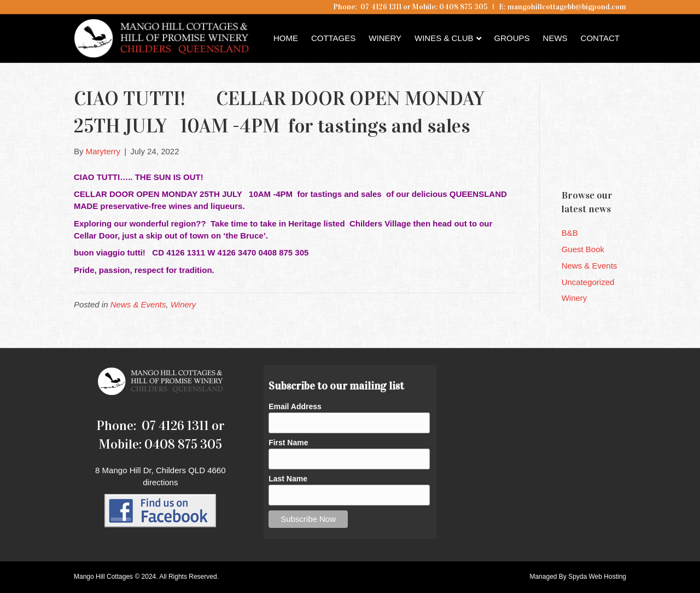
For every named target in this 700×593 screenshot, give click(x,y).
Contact (600, 38)
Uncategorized (588, 282)
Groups (512, 38)
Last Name (288, 479)
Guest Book (583, 249)
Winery (385, 38)
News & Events (138, 304)
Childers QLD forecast (627, 161)
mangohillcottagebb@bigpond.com (567, 7)
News (555, 38)
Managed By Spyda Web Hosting (578, 577)
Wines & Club (444, 38)
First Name (288, 443)
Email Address (295, 406)
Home (286, 38)
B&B (570, 233)
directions (160, 482)
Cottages (333, 38)
